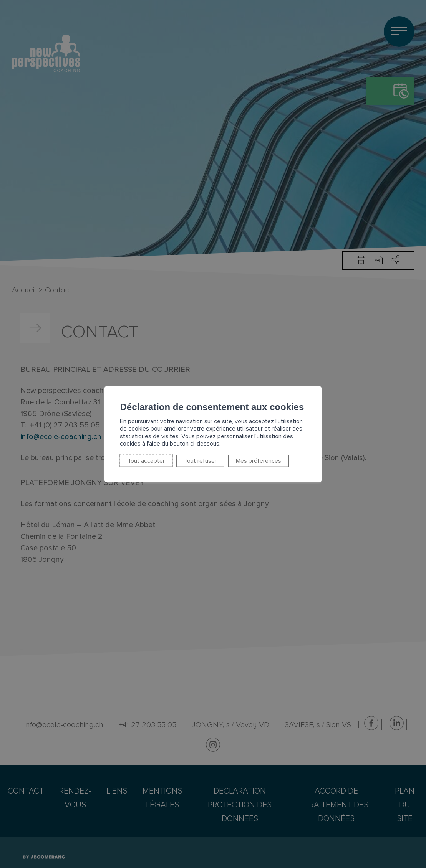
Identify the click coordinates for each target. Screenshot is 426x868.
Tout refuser (174, 457)
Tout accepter (125, 457)
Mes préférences (227, 457)
